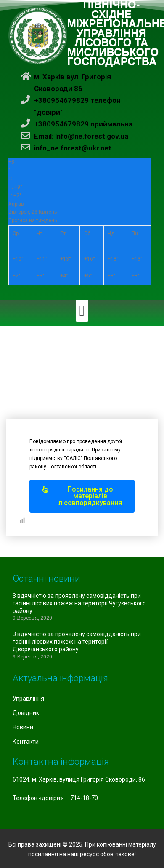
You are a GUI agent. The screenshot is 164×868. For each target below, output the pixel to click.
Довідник (26, 713)
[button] (82, 311)
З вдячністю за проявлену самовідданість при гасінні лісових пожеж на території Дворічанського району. (77, 642)
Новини (23, 727)
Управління (28, 699)
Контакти (26, 742)
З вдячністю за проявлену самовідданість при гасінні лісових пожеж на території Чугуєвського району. (79, 603)
